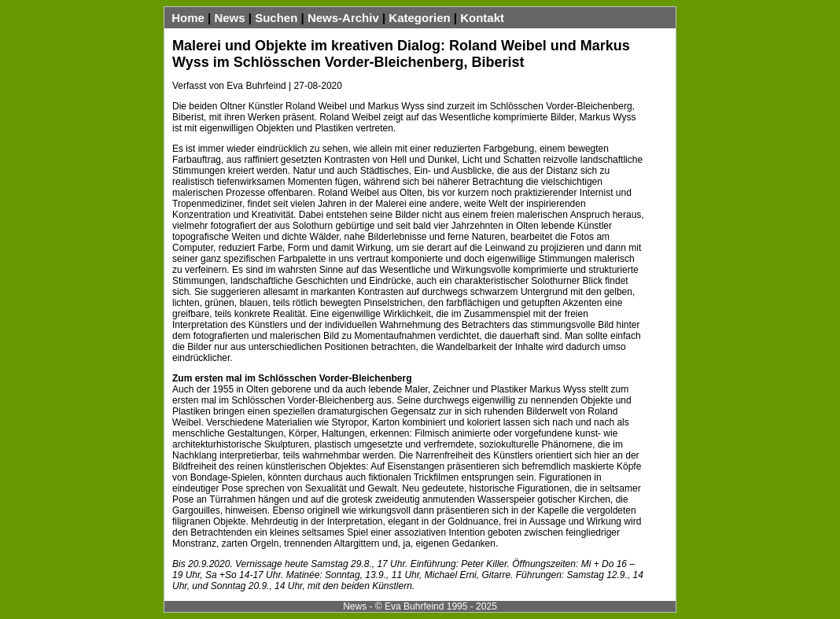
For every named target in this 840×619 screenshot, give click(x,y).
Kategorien (419, 18)
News (229, 18)
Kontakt (482, 18)
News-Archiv (343, 18)
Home (188, 18)
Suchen (276, 18)
